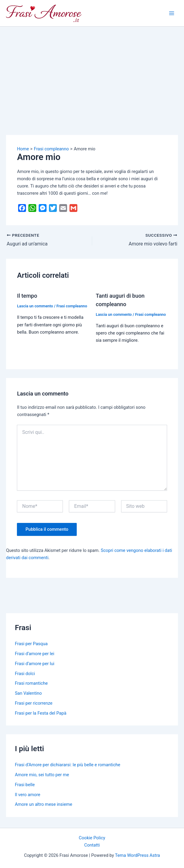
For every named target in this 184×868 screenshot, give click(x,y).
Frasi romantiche (31, 683)
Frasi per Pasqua (31, 644)
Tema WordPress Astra (138, 855)
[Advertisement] (92, 72)
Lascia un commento (35, 306)
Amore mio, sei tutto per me (42, 775)
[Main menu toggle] (172, 13)
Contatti (92, 845)
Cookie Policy (92, 838)
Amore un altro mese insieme (44, 804)
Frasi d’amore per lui (35, 664)
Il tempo (27, 296)
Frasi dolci (25, 674)
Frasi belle (25, 785)
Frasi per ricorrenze (34, 703)
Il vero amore (27, 795)
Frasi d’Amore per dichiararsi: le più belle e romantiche (68, 765)
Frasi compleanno (72, 306)
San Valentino (28, 693)
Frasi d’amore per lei (34, 654)
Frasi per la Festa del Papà (40, 713)
